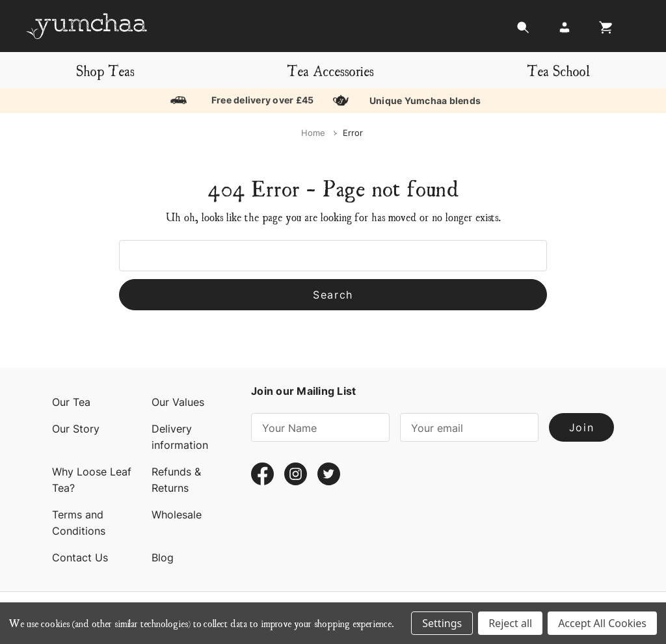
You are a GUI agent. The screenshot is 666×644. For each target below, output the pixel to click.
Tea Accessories (330, 70)
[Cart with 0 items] (602, 31)
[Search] (523, 31)
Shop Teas (105, 70)
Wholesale (177, 515)
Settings (442, 623)
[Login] (565, 31)
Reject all (510, 623)
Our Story (76, 429)
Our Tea (71, 402)
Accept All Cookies (602, 623)
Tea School (558, 70)
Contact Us (80, 557)
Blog (163, 557)
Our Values (178, 402)
